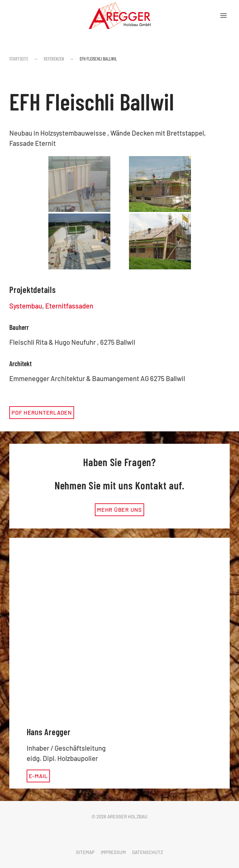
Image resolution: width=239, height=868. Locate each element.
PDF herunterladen (42, 412)
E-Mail (38, 776)
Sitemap (85, 852)
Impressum (113, 852)
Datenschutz (148, 852)
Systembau (26, 306)
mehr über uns (119, 510)
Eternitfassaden (69, 306)
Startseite (19, 59)
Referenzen (54, 59)
